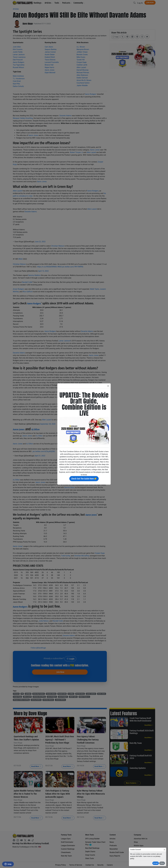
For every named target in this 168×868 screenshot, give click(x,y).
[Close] (164, 850)
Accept (156, 863)
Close (162, 863)
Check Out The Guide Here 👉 (84, 479)
